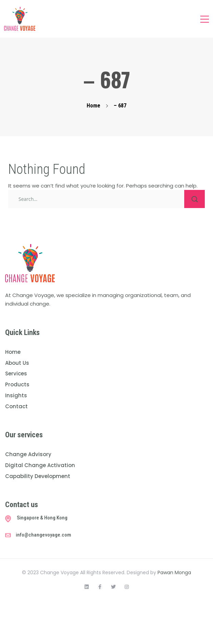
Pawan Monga (174, 572)
